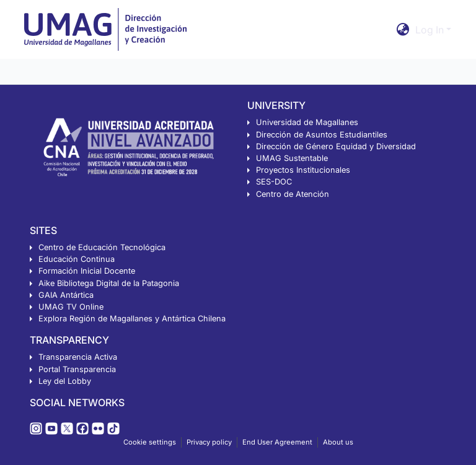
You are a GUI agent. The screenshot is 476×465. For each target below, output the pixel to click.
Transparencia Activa (78, 357)
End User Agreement (277, 442)
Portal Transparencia (77, 369)
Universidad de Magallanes (307, 122)
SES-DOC (274, 182)
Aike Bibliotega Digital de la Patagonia (109, 283)
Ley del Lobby (65, 381)
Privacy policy (209, 442)
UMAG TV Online (71, 307)
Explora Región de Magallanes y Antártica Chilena (132, 319)
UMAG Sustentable (292, 158)
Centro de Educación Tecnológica (102, 247)
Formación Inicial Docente (87, 271)
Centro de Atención (293, 194)
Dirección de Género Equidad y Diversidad (336, 146)
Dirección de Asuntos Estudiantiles (322, 135)
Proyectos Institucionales (303, 170)
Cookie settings (150, 442)
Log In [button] (431, 30)
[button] (403, 30)
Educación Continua (77, 259)
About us (338, 442)
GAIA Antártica (66, 295)
